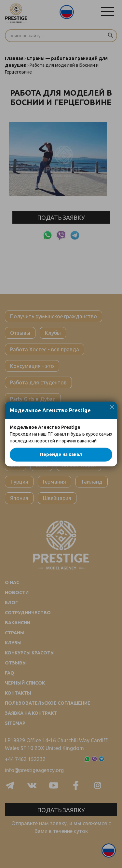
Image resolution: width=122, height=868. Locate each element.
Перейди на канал (61, 454)
